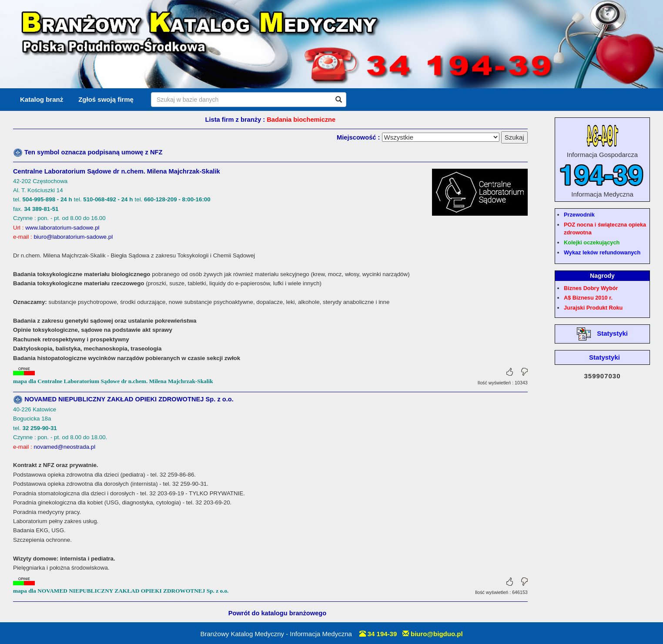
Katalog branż (42, 99)
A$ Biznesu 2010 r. (588, 298)
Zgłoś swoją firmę (106, 99)
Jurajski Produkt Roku (593, 308)
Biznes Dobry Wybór (591, 288)
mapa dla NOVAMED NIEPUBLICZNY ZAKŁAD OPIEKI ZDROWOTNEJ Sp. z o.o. (121, 591)
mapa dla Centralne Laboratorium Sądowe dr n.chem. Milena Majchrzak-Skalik (113, 381)
